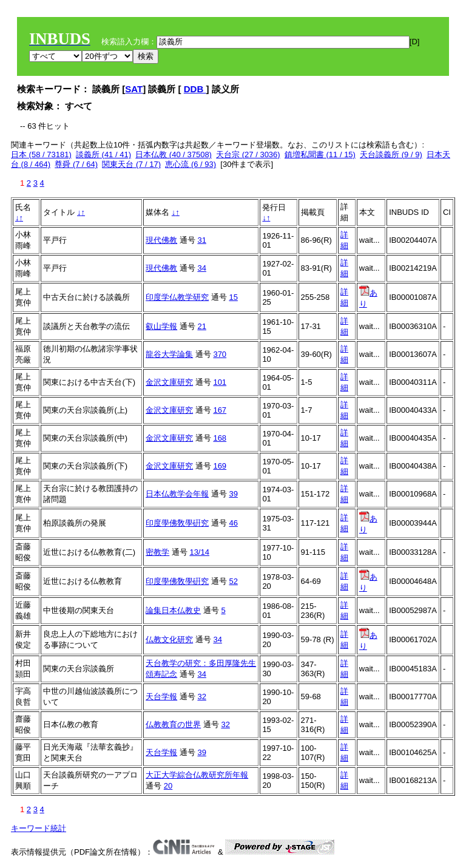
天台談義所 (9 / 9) (391, 154)
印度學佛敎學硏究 (177, 523)
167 (220, 410)
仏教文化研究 (169, 639)
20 (168, 786)
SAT (134, 89)
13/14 (199, 552)
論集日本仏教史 (173, 610)
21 (201, 326)
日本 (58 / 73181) (41, 154)
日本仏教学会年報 (177, 494)
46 (233, 523)
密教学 (157, 552)
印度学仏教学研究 (177, 297)
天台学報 (161, 697)
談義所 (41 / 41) (103, 154)
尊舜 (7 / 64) (76, 164)
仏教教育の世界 (173, 724)
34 (201, 268)
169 (220, 466)
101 (220, 382)
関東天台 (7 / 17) (131, 164)
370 (220, 354)
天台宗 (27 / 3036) (248, 154)
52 (233, 581)
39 (233, 494)
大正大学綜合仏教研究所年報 (197, 775)
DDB (195, 89)
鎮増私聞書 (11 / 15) (320, 154)
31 (201, 240)
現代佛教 (161, 240)
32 (201, 697)
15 (233, 297)
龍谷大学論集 (169, 354)
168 (220, 438)
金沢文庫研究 (169, 382)
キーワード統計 (39, 828)
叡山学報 (161, 326)
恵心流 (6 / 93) (191, 164)
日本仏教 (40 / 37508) (174, 154)
